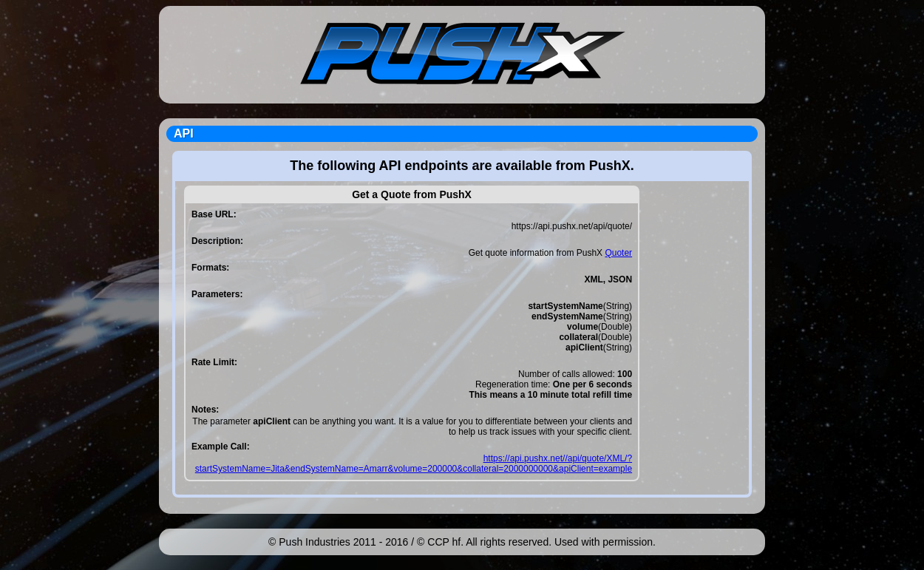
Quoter (618, 253)
